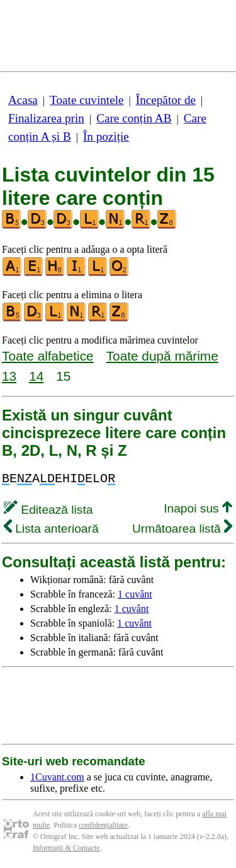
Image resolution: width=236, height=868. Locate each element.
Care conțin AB (134, 118)
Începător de (166, 100)
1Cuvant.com (57, 777)
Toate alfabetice (48, 356)
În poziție (106, 136)
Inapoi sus (198, 508)
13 (9, 376)
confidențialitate (103, 825)
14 (36, 376)
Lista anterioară (51, 529)
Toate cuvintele (87, 100)
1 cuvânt (135, 594)
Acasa (23, 100)
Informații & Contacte (66, 848)
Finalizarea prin (46, 118)
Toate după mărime (162, 356)
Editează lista (48, 510)
